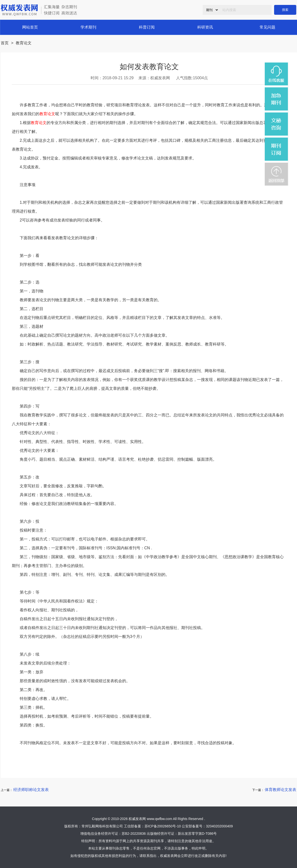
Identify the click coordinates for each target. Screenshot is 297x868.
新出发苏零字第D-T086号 (197, 834)
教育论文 (24, 43)
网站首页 (30, 27)
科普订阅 (147, 27)
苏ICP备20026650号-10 (163, 826)
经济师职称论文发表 (31, 790)
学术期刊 (88, 27)
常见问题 (267, 27)
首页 (5, 43)
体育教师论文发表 (280, 790)
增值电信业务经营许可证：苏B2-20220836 (113, 834)
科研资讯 (205, 27)
